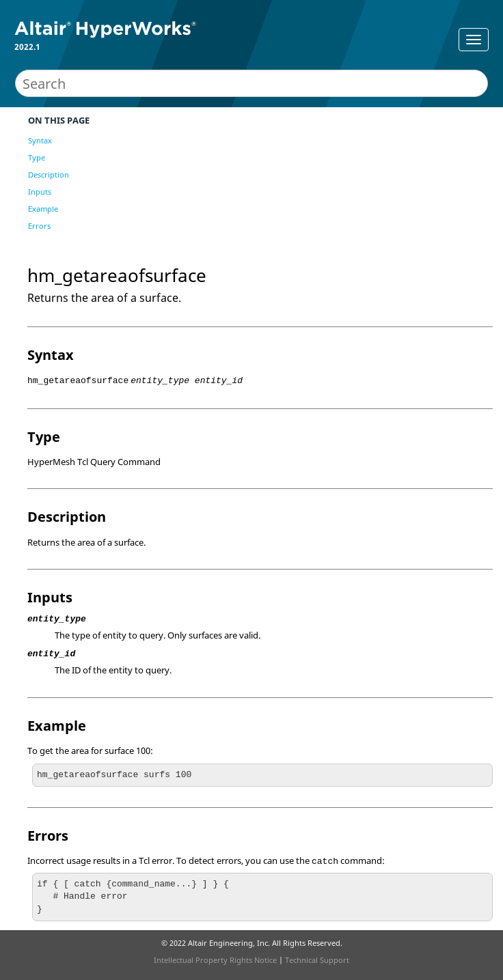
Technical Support (317, 960)
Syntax (40, 140)
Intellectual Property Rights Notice (215, 960)
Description (49, 174)
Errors (39, 226)
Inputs (40, 192)
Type (37, 157)
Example (43, 209)
